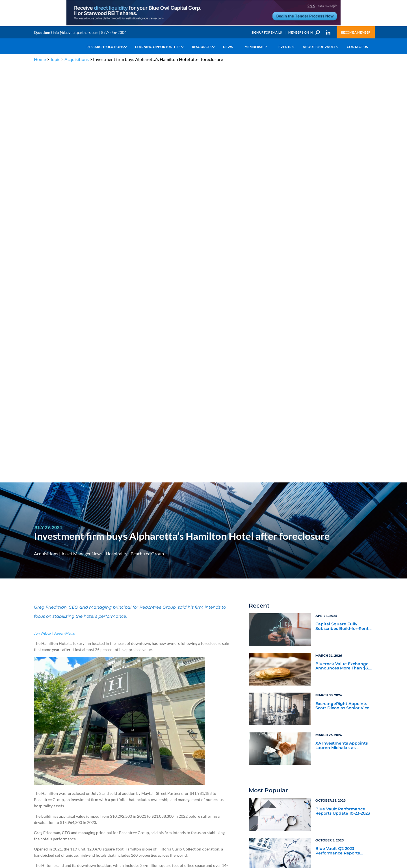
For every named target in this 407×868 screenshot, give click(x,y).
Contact (40, 793)
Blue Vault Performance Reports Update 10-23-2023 (343, 395)
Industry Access (46, 767)
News (228, 47)
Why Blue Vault (45, 786)
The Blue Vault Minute (84, 741)
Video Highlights (273, 570)
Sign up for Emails (312, 813)
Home (40, 59)
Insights (131, 741)
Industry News (271, 547)
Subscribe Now (278, 638)
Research (41, 760)
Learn (38, 747)
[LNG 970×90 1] (203, 25)
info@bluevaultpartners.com (76, 32)
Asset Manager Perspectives (344, 527)
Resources (202, 47)
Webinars (266, 563)
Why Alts (41, 741)
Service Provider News (279, 534)
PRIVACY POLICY (337, 713)
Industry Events (331, 570)
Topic (55, 59)
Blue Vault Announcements (285, 555)
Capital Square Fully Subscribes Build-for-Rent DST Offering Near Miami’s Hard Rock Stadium (343, 210)
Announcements (138, 747)
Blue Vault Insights (334, 547)
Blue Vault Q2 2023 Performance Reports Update (338, 435)
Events (285, 47)
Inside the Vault (331, 555)
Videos (73, 760)
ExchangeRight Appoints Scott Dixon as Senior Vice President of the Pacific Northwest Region (342, 290)
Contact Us (357, 47)
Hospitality (117, 137)
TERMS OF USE (362, 713)
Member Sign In (300, 32)
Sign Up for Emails (267, 32)
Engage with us (341, 755)
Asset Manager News (82, 137)
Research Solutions (105, 47)
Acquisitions (77, 59)
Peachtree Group (147, 137)
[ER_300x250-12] (343, 646)
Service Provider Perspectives (331, 537)
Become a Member (356, 32)
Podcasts (324, 563)
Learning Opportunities (158, 47)
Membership (256, 47)
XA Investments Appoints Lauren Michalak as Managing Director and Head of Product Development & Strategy (342, 330)
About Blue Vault (319, 47)
